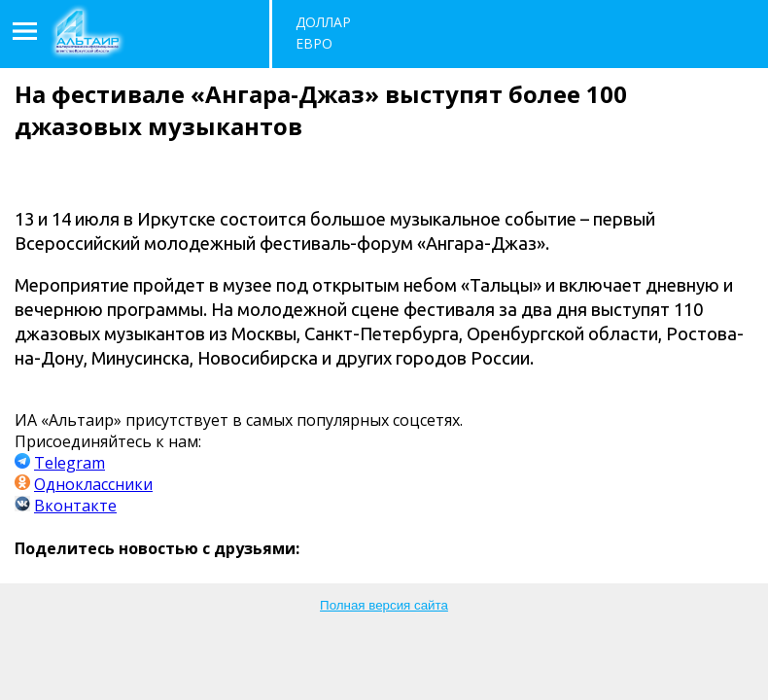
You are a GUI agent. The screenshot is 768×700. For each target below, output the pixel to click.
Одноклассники (93, 484)
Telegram (70, 463)
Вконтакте (75, 506)
